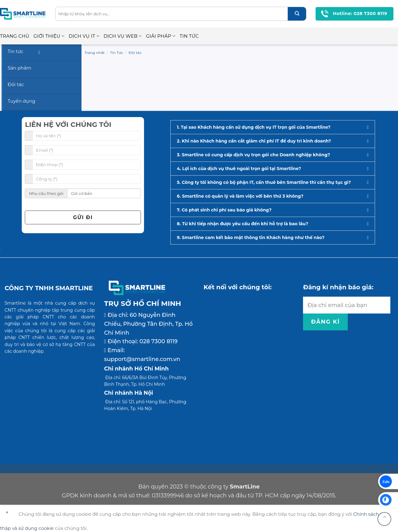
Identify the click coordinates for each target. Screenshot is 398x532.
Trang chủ (15, 36)
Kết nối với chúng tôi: (238, 287)
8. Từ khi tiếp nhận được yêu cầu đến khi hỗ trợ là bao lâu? (243, 224)
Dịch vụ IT (84, 36)
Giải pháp (161, 36)
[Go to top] (384, 519)
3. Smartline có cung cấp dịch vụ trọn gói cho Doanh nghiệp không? (253, 155)
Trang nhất (95, 53)
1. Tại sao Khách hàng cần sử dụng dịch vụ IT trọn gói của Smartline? (254, 127)
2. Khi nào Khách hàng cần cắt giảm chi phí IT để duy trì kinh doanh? (254, 141)
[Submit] (297, 14)
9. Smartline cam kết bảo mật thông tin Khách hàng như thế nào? (251, 237)
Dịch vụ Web (123, 36)
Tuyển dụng (21, 101)
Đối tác (135, 53)
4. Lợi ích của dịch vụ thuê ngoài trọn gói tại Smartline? (239, 169)
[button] (273, 127)
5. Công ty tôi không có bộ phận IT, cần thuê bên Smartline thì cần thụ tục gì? (264, 182)
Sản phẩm (19, 68)
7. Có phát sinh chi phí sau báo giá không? (224, 210)
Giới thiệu (49, 36)
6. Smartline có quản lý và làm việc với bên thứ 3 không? (240, 196)
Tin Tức (189, 36)
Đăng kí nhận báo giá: (338, 287)
